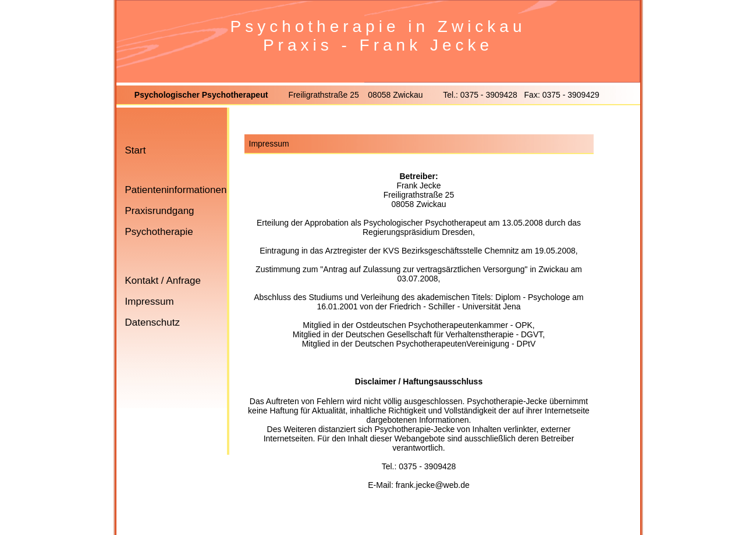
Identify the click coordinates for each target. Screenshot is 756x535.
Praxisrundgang (160, 211)
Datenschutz (153, 322)
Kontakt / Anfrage (163, 281)
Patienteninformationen (176, 190)
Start (136, 150)
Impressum (150, 302)
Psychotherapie (159, 232)
